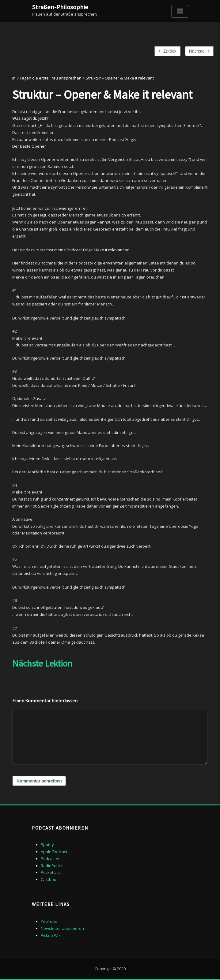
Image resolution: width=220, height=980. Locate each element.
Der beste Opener (29, 146)
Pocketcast (51, 872)
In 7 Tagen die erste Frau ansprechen (47, 78)
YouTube (49, 921)
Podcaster (50, 859)
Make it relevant (109, 250)
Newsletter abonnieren (62, 928)
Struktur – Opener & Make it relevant (120, 78)
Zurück (167, 51)
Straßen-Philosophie (60, 7)
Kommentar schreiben (39, 781)
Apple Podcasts (55, 852)
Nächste (199, 51)
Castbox (48, 879)
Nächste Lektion (42, 663)
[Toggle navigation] (180, 11)
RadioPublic (52, 866)
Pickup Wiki (51, 935)
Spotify (47, 845)
